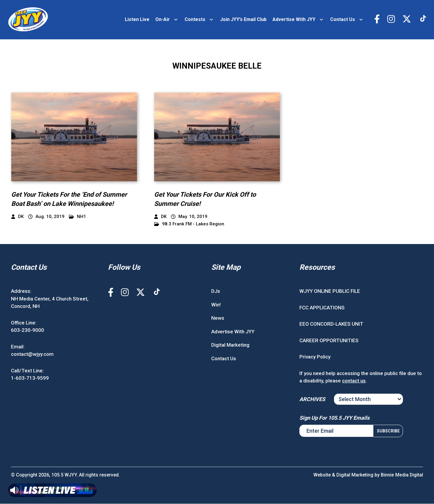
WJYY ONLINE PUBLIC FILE (330, 292)
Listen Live (137, 20)
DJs (216, 292)
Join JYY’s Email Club (243, 20)
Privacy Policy (315, 357)
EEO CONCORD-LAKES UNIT (331, 324)
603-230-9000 (28, 331)
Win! (216, 305)
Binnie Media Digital (402, 475)
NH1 (78, 217)
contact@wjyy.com (32, 355)
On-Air (163, 20)
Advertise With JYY (294, 20)
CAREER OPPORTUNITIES (329, 341)
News (218, 319)
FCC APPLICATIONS (322, 308)
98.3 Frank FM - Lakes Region (189, 224)
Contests (195, 20)
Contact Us (343, 20)
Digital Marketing (230, 345)
